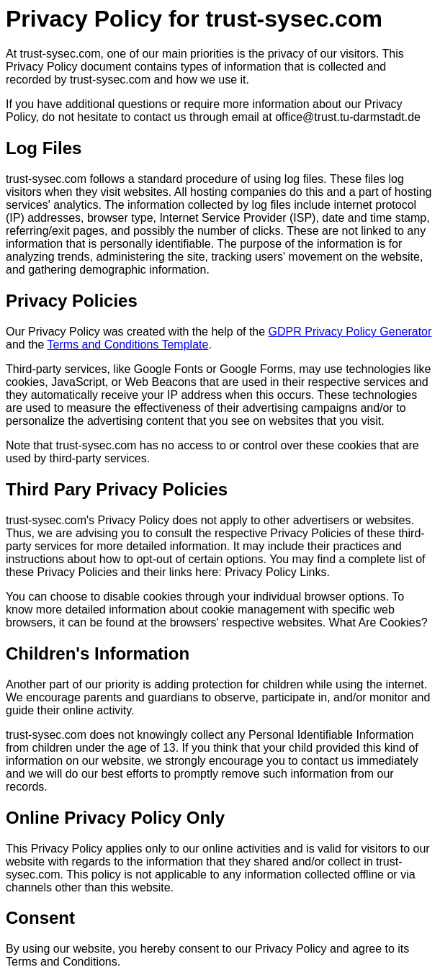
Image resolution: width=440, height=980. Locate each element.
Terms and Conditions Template (128, 345)
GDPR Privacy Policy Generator (350, 332)
